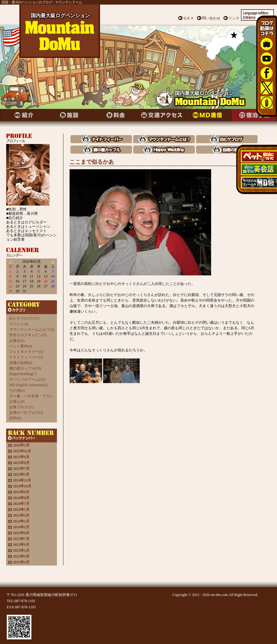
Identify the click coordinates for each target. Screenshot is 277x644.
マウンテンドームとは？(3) (32, 330)
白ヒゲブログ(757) (24, 318)
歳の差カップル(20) (25, 368)
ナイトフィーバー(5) (26, 357)
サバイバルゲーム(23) (27, 379)
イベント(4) (19, 324)
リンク (234, 18)
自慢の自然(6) (21, 363)
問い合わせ (211, 18)
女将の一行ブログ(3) (26, 413)
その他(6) (17, 390)
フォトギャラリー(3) (26, 352)
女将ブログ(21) (22, 407)
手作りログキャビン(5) (28, 335)
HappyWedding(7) (23, 374)
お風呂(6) (17, 341)
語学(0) (15, 418)
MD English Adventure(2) (29, 385)
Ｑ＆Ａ (189, 18)
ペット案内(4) (21, 346)
